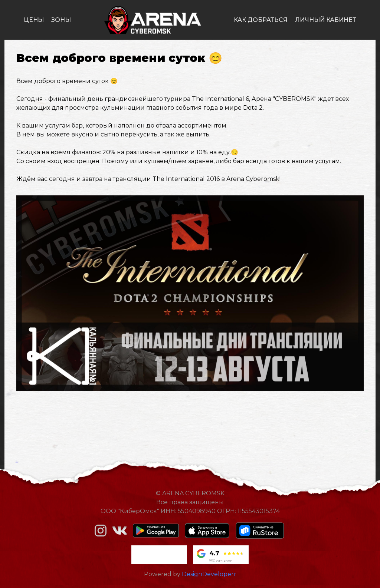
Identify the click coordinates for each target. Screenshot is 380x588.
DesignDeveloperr (209, 574)
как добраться (261, 20)
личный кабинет (326, 20)
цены (34, 20)
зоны (61, 20)
